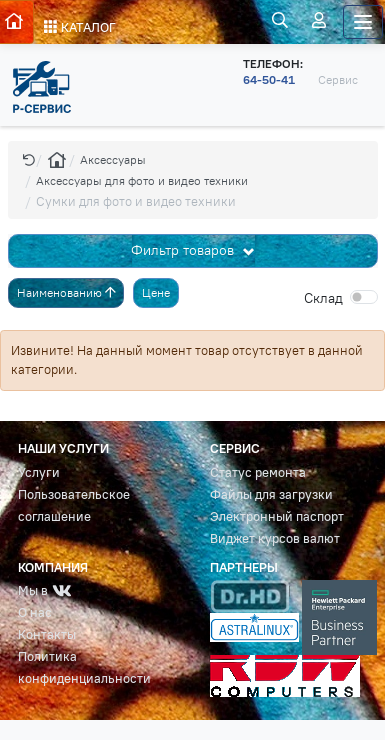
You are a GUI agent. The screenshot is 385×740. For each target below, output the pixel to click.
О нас (35, 612)
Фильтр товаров (184, 250)
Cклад (323, 298)
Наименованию (66, 292)
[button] (29, 159)
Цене (156, 292)
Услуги (39, 472)
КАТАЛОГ (80, 27)
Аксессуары (113, 159)
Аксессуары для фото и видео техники (142, 180)
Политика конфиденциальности (84, 667)
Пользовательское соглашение (74, 505)
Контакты (47, 634)
